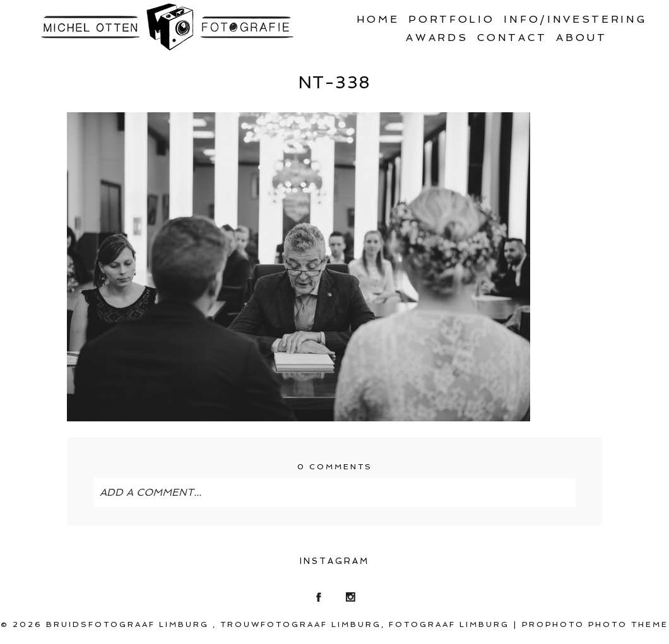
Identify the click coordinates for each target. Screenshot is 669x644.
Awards (437, 38)
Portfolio (451, 19)
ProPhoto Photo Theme (595, 624)
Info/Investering (575, 19)
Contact (512, 38)
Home (378, 19)
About (581, 38)
